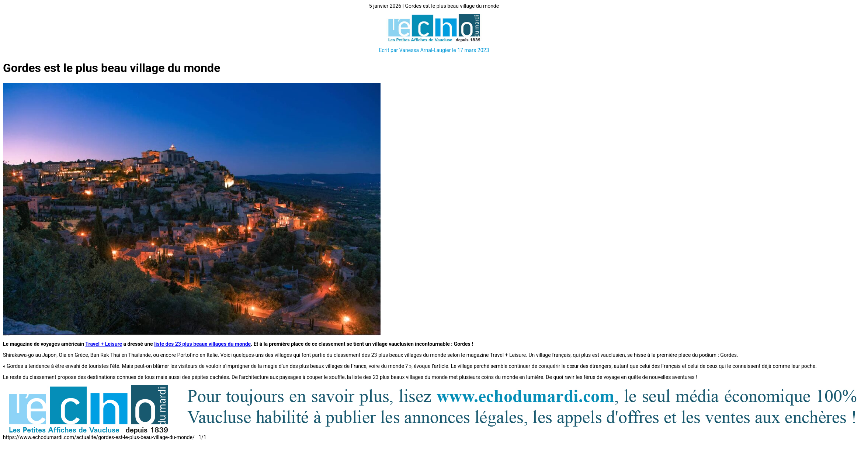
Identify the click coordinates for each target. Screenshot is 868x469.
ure (118, 344)
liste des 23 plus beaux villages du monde (202, 344)
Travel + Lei (98, 344)
